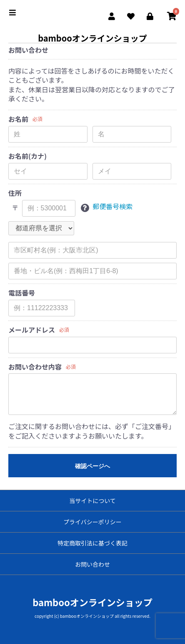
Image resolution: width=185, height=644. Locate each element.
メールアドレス (32, 330)
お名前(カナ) (27, 156)
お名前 (18, 119)
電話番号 (22, 293)
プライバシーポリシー (92, 522)
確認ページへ (92, 466)
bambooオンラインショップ (92, 38)
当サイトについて (92, 501)
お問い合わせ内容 (35, 367)
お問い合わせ (92, 564)
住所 (15, 193)
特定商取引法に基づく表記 (92, 543)
